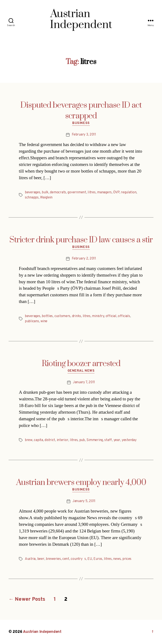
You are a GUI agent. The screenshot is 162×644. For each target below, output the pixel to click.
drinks (76, 316)
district (50, 440)
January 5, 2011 (84, 501)
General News (81, 371)
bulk (45, 192)
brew (29, 440)
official (111, 316)
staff (108, 440)
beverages (33, 192)
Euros (98, 559)
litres (91, 192)
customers (62, 316)
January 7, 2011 (84, 382)
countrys (78, 559)
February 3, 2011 (84, 135)
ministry (98, 316)
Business (81, 123)
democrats (58, 192)
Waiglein (46, 198)
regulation (129, 192)
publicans (32, 321)
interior (63, 440)
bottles (47, 316)
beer (41, 559)
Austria (30, 559)
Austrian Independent (42, 632)
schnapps (32, 198)
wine (44, 321)
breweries (53, 559)
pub (82, 440)
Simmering (95, 440)
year (117, 440)
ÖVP (116, 192)
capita (38, 440)
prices (127, 559)
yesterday (129, 440)
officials (124, 316)
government (77, 192)
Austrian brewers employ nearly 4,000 (81, 483)
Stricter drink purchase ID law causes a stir (81, 240)
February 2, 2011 (84, 259)
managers (104, 192)
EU (90, 559)
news (117, 559)
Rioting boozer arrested (81, 364)
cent (66, 559)
